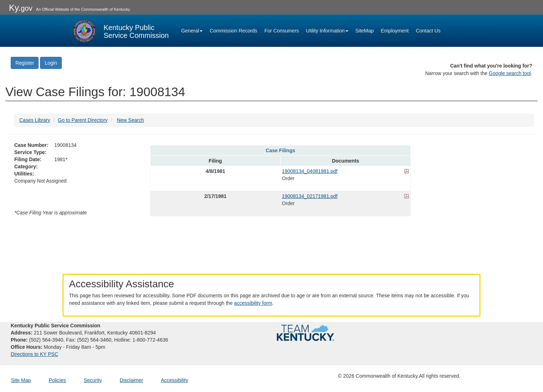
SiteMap (365, 31)
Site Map (21, 380)
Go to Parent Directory (83, 120)
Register (25, 63)
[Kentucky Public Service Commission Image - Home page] (120, 31)
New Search (130, 120)
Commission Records (233, 31)
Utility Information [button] (327, 31)
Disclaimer (131, 380)
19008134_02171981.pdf (310, 196)
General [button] (192, 31)
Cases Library (35, 120)
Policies (57, 380)
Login (51, 63)
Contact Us (428, 31)
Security (93, 380)
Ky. (21, 8)
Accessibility (174, 380)
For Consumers (282, 31)
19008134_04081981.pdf (310, 171)
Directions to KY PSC (34, 354)
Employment (395, 31)
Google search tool (510, 73)
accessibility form (253, 303)
